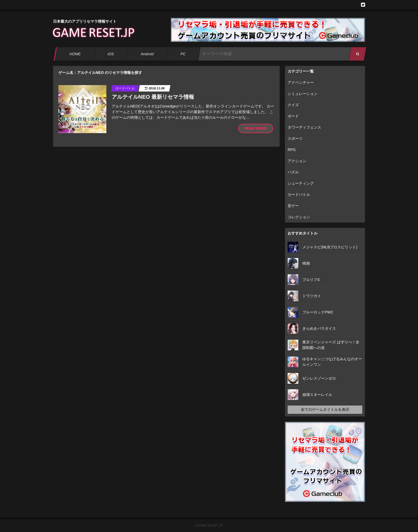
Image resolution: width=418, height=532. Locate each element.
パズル (293, 172)
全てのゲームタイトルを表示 (325, 410)
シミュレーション (303, 94)
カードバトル (299, 194)
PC (183, 54)
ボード (293, 116)
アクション (297, 161)
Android (147, 54)
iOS (111, 54)
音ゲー (293, 206)
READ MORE (256, 128)
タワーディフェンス (304, 127)
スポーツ (295, 138)
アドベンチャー (301, 82)
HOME (75, 54)
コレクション (299, 217)
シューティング (301, 183)
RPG (292, 150)
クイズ (293, 105)
